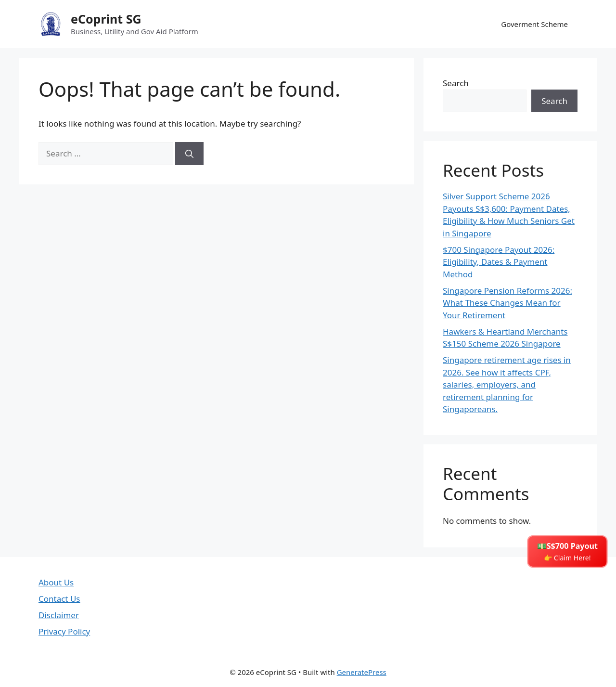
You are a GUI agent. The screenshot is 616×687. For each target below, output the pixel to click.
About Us (56, 582)
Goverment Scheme (534, 24)
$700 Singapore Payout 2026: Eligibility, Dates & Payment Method (499, 262)
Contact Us (59, 599)
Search (456, 83)
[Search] (189, 154)
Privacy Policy (64, 631)
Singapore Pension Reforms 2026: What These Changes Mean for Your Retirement (507, 303)
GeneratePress (362, 672)
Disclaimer (59, 615)
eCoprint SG (106, 19)
